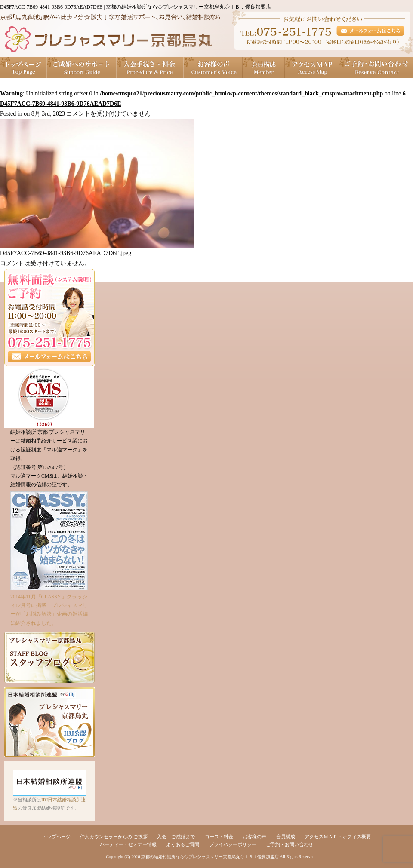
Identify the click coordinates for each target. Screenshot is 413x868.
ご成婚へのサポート (82, 67)
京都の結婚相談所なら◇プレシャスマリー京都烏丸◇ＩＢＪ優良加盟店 (210, 857)
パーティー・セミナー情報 (128, 844)
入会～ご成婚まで (176, 837)
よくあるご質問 (183, 844)
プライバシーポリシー (233, 844)
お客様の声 (213, 67)
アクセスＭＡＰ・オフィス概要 (338, 837)
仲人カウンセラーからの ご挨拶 (114, 837)
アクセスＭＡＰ (312, 67)
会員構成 (264, 67)
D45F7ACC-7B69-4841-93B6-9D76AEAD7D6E (61, 104)
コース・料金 (219, 837)
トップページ (23, 67)
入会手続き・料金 (150, 67)
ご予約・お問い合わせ (376, 67)
